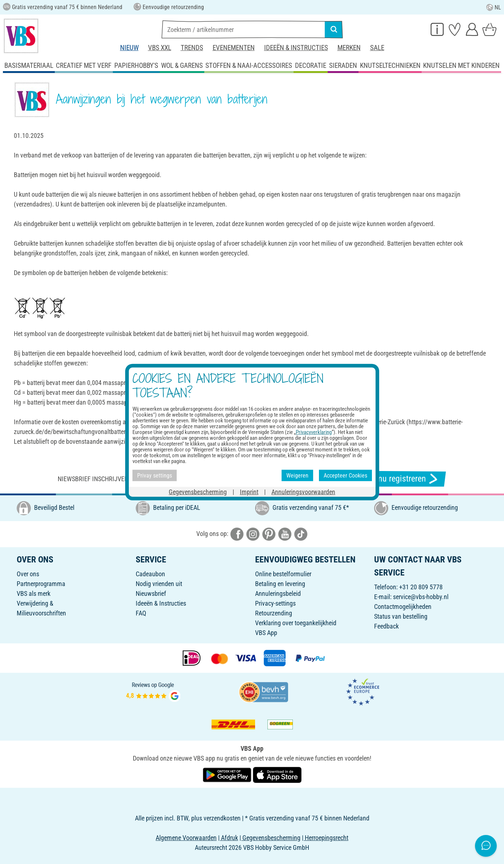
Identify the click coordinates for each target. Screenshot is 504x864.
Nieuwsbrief (151, 593)
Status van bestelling (401, 616)
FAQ (141, 613)
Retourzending (274, 613)
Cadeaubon (150, 574)
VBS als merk (34, 593)
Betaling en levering (280, 584)
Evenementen (234, 48)
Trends (192, 48)
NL (494, 7)
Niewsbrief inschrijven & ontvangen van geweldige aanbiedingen (157, 479)
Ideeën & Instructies (296, 48)
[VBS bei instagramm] (253, 534)
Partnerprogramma (41, 584)
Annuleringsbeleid (278, 593)
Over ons (28, 574)
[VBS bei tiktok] (301, 534)
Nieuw (129, 48)
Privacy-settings (275, 603)
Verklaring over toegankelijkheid (296, 623)
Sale (377, 48)
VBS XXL (160, 48)
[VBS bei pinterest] (269, 534)
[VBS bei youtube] (285, 534)
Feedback (386, 626)
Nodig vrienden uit (159, 584)
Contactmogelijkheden (403, 607)
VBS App (266, 633)
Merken (349, 48)
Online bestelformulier (283, 574)
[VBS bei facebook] (237, 534)
